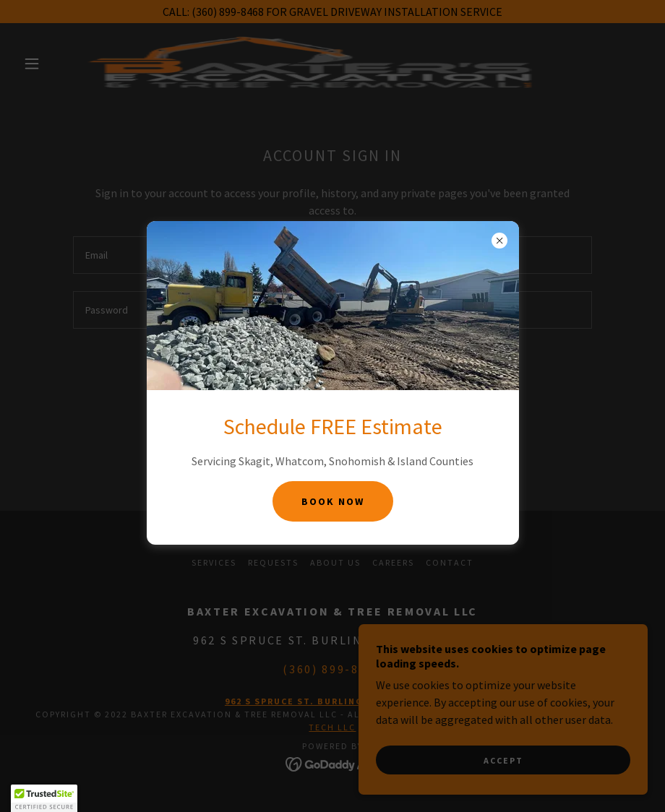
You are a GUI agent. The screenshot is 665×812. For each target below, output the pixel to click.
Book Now (333, 501)
